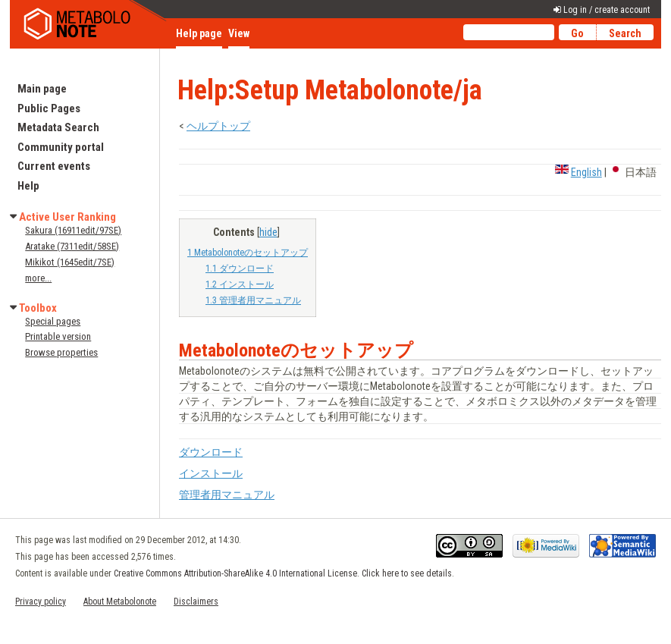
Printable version (58, 336)
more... (38, 278)
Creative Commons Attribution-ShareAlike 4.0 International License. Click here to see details (283, 573)
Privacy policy (41, 602)
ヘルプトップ (218, 126)
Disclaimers (196, 602)
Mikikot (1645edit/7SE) (70, 262)
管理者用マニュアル (227, 495)
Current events (54, 166)
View (239, 33)
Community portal (61, 147)
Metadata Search (58, 127)
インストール (211, 473)
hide (268, 232)
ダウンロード (211, 452)
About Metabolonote (120, 602)
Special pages (53, 321)
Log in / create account (607, 10)
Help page (199, 33)
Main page (42, 89)
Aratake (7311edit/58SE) (72, 246)
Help (28, 186)
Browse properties (61, 352)
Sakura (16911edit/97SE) (73, 230)
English (586, 172)
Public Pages (49, 108)
